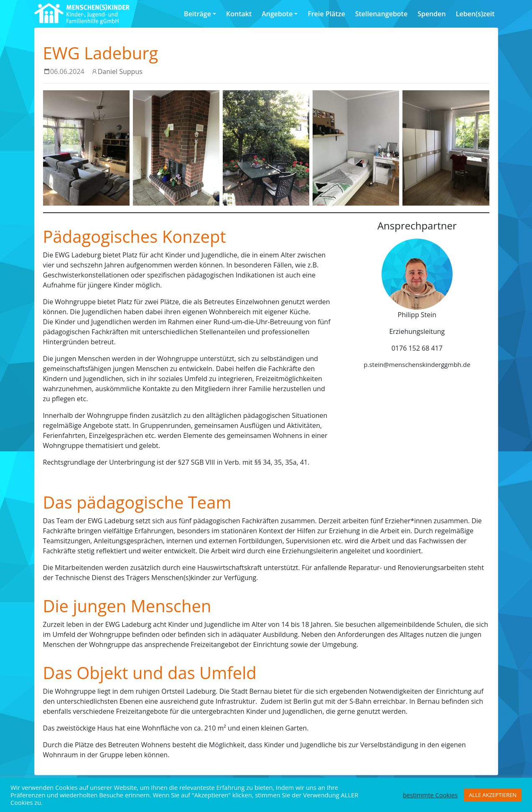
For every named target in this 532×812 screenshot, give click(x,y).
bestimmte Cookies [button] (430, 795)
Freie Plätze (326, 14)
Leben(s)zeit (475, 14)
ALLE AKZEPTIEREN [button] (493, 795)
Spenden (431, 14)
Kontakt (239, 14)
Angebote (277, 14)
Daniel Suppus (120, 71)
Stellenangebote (381, 14)
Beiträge (197, 14)
